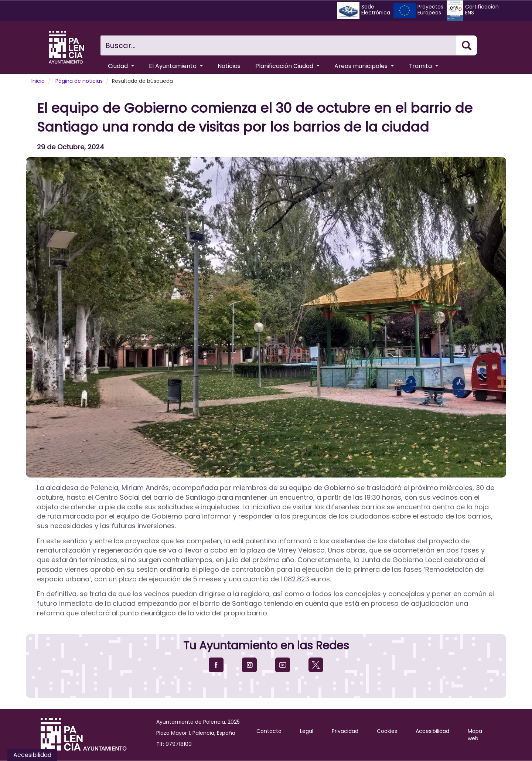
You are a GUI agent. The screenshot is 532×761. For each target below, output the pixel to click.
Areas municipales (364, 66)
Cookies (387, 731)
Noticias (229, 66)
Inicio (38, 81)
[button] (266, 317)
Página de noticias (79, 81)
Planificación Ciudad (287, 66)
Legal (307, 731)
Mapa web (475, 735)
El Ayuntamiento (176, 66)
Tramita (423, 66)
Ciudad (121, 66)
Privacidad (345, 731)
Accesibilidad (432, 731)
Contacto (269, 731)
